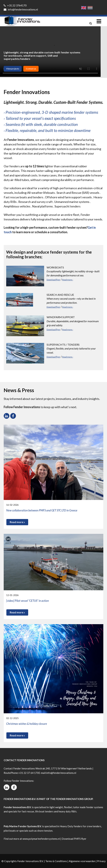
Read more (17, 522)
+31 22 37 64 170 (29, 773)
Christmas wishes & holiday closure (27, 724)
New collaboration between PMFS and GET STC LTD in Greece (42, 510)
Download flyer (53, 280)
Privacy (101, 861)
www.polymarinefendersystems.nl (41, 839)
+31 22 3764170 (15, 5)
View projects (13, 69)
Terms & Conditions (56, 861)
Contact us (31, 69)
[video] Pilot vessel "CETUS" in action (28, 601)
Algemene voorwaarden (82, 861)
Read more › (68, 280)
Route (7, 773)
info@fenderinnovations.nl (21, 9)
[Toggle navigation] (99, 21)
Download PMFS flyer (74, 839)
